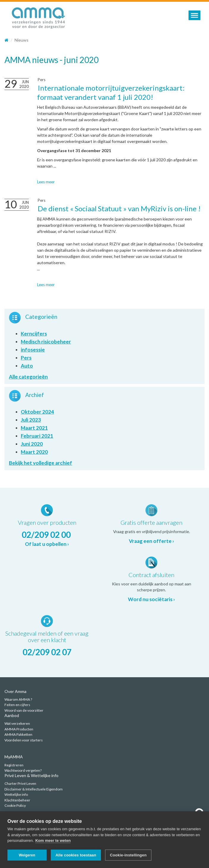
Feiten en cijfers (17, 705)
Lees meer (46, 182)
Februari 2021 (37, 436)
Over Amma (15, 691)
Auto (27, 366)
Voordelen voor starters (24, 740)
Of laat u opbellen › (47, 544)
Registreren (14, 765)
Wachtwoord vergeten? (23, 770)
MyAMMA (14, 757)
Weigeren (27, 855)
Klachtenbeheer (17, 800)
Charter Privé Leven (20, 783)
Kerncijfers (34, 334)
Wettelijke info (16, 794)
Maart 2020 (34, 452)
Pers (42, 80)
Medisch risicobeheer (46, 342)
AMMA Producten (19, 729)
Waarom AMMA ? (18, 699)
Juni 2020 (32, 444)
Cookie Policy (15, 805)
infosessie (33, 350)
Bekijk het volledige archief (41, 463)
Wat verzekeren (17, 723)
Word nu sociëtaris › (151, 599)
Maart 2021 (34, 428)
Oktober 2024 (37, 412)
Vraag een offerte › (151, 541)
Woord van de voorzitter (24, 710)
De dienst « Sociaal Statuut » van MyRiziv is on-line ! (119, 208)
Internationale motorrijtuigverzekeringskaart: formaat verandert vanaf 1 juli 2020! (111, 92)
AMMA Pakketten (18, 734)
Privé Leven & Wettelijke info (31, 775)
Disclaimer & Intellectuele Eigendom (34, 789)
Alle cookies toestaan (76, 855)
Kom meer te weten (53, 841)
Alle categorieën (28, 377)
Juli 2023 (31, 420)
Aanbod (12, 715)
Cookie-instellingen (128, 855)
